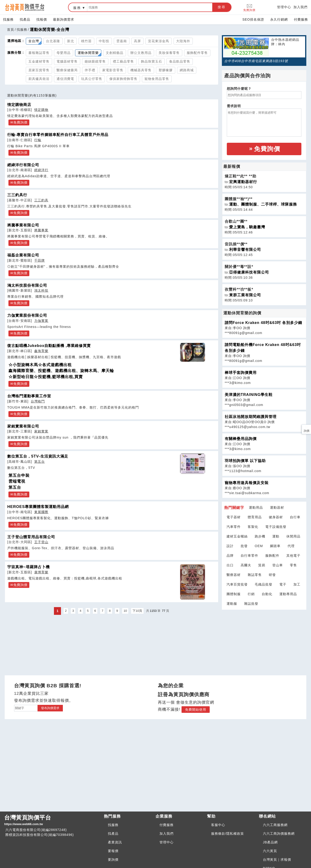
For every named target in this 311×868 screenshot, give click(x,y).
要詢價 (113, 860)
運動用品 (256, 507)
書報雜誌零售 (39, 53)
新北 (71, 41)
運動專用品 (288, 594)
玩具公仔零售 (92, 79)
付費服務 (301, 19)
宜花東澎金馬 (159, 41)
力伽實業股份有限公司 (27, 315)
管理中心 (284, 7)
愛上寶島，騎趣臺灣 (247, 227)
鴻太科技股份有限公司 (27, 285)
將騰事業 (41, 230)
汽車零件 (234, 527)
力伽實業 (41, 321)
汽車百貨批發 (237, 584)
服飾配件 (272, 556)
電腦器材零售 (67, 61)
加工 (297, 584)
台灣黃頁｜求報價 (277, 860)
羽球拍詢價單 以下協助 (245, 461)
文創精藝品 (115, 53)
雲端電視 (17, 481)
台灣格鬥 (38, 401)
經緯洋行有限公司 (23, 165)
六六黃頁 (270, 851)
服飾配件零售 (197, 53)
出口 (230, 565)
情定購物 (41, 110)
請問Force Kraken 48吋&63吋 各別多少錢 (263, 323)
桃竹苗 (86, 41)
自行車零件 (249, 556)
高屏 (137, 41)
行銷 (251, 594)
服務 (77, 8)
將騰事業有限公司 (23, 225)
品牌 (230, 556)
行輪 (38, 140)
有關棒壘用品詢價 (241, 439)
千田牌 (40, 260)
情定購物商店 (19, 105)
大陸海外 (183, 41)
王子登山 (41, 542)
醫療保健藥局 (67, 70)
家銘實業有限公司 (23, 426)
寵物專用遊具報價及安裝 (247, 483)
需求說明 (234, 106)
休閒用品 (293, 536)
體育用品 (255, 517)
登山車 (278, 565)
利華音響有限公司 (245, 250)
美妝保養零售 (169, 53)
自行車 (295, 517)
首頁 (11, 30)
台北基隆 (53, 41)
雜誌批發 (251, 604)
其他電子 (293, 556)
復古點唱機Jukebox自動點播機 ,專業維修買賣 (49, 346)
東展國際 (41, 512)
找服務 (8, 19)
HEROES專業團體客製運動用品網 (38, 507)
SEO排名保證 (253, 19)
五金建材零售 (39, 61)
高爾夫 (246, 565)
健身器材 (276, 517)
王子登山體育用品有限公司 (31, 537)
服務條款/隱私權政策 (228, 834)
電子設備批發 (276, 527)
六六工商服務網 (275, 825)
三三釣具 (41, 200)
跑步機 (260, 536)
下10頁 (137, 611)
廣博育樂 (41, 572)
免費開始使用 (196, 710)
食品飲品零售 (180, 61)
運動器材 (277, 507)
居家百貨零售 (39, 70)
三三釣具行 (17, 195)
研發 (272, 575)
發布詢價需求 (50, 708)
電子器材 (234, 517)
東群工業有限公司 (245, 295)
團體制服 (234, 594)
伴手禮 (90, 70)
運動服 (232, 604)
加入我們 (300, 7)
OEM (259, 546)
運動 (276, 536)
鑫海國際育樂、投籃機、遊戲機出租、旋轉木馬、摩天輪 (61, 371)
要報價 (113, 851)
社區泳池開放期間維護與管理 (251, 417)
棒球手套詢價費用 (241, 373)
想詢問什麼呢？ (239, 89)
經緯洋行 (41, 170)
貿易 (262, 565)
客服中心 (218, 825)
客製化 (253, 527)
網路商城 (187, 70)
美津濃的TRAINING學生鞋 (249, 395)
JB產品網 (270, 842)
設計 (230, 546)
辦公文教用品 (141, 53)
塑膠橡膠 (166, 70)
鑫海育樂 (41, 351)
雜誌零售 (255, 575)
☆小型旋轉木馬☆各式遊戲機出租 (40, 365)
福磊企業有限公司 (23, 255)
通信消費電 (65, 79)
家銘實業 (41, 431)
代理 (291, 546)
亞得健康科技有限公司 (249, 272)
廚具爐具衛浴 (39, 79)
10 (125, 611)
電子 (283, 584)
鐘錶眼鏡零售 (95, 61)
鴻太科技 (41, 290)
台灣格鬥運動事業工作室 (29, 396)
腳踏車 (275, 546)
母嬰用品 (64, 53)
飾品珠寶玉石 (152, 61)
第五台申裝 (19, 475)
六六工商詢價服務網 (279, 834)
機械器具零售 (141, 70)
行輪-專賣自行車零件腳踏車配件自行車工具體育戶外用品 (58, 135)
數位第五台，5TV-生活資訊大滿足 (38, 456)
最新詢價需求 (64, 19)
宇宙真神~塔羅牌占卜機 (28, 567)
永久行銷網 (279, 19)
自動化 (267, 594)
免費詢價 (249, 7)
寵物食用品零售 (157, 79)
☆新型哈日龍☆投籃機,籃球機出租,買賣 (46, 377)
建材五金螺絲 (237, 536)
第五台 (40, 462)
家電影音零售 (113, 70)
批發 (244, 546)
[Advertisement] (264, 639)
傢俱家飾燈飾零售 (123, 79)
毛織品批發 (264, 584)
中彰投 (104, 41)
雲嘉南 (122, 41)
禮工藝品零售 (123, 61)
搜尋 (222, 7)
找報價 (42, 19)
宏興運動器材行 (243, 182)
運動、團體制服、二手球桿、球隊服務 (263, 204)
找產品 (25, 19)
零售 (293, 565)
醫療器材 (234, 575)
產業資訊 (115, 842)
